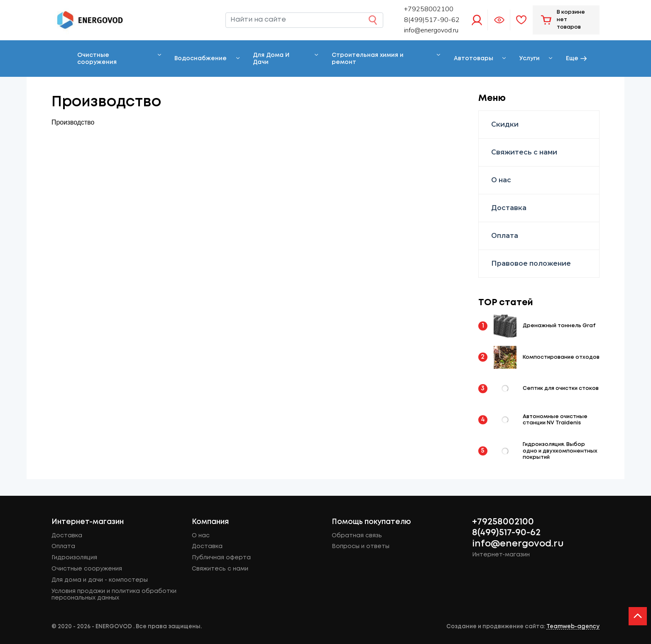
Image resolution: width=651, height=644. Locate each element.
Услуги (530, 59)
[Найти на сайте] (304, 20)
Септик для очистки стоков (561, 388)
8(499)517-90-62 (506, 533)
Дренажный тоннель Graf (559, 326)
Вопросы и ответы (361, 546)
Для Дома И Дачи (271, 59)
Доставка (509, 208)
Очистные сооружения (97, 59)
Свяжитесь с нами (524, 152)
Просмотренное (499, 20)
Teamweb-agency (573, 627)
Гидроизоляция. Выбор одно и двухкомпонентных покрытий (560, 451)
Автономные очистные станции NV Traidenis (555, 420)
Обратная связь (357, 536)
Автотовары (474, 59)
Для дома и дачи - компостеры (100, 580)
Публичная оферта (221, 558)
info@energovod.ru (431, 30)
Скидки (505, 124)
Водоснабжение (201, 59)
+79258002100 (503, 522)
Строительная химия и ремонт (368, 59)
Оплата (505, 236)
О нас (501, 180)
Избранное (521, 20)
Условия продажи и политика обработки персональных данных (114, 595)
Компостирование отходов (561, 357)
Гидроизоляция (74, 558)
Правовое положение (531, 263)
